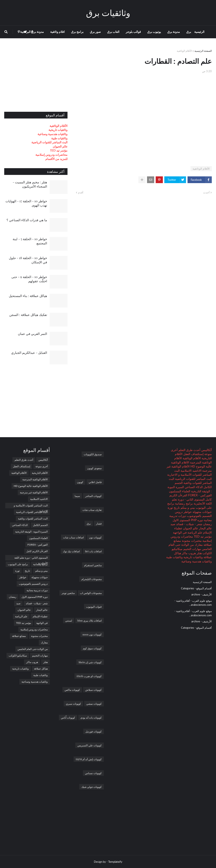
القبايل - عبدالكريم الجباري (29, 353)
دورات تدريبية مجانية (37, 590)
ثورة (170, 508)
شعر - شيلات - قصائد (189, 524)
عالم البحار (205, 528)
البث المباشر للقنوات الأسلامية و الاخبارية (31, 506)
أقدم (81, 192)
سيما (77, 496)
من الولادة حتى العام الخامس (33, 649)
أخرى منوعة (42, 466)
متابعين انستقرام (93, 565)
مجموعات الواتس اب (91, 593)
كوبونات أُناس (68, 718)
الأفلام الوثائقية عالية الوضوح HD (31, 486)
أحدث (206, 192)
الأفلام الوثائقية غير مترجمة (34, 492)
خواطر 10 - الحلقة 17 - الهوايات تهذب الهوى (26, 203)
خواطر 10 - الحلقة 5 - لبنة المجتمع (30, 241)
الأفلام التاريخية (40, 473)
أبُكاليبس (206, 450)
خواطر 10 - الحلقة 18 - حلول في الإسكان (28, 260)
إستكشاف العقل (193, 454)
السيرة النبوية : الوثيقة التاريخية (31, 532)
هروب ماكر (188, 553)
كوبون (80, 482)
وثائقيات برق (108, 13)
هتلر (199, 553)
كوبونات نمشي (94, 704)
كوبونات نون (95, 537)
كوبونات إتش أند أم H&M (89, 759)
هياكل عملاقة (41, 669)
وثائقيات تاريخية (58, 130)
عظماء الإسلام (40, 616)
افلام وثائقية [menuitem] (57, 32)
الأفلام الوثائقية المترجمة (35, 479)
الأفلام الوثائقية (184, 51)
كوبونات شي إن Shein (90, 662)
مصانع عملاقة (19, 636)
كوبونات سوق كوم (92, 648)
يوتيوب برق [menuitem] (154, 32)
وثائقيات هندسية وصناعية (53, 134)
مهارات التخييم (192, 549)
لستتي (69, 620)
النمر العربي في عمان (32, 334)
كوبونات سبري (73, 704)
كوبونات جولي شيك (92, 787)
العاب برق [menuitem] (113, 32)
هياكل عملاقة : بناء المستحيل (28, 296)
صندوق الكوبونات (93, 454)
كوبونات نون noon (92, 634)
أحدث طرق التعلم (189, 450)
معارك (198, 545)
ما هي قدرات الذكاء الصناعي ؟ (27, 220)
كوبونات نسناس (93, 773)
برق (89, 523)
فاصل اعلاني (95, 482)
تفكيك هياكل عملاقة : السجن (28, 315)
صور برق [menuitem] (95, 32)
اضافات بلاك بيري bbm (90, 620)
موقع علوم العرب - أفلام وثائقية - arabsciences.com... (193, 603)
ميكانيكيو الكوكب (18, 656)
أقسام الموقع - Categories (196, 588)
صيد (173, 524)
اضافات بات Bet (93, 551)
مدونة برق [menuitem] (174, 32)
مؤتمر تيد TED (59, 150)
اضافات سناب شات (73, 537)
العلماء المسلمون (180, 491)
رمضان (207, 524)
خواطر (187, 512)
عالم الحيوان (60, 146)
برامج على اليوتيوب (18, 564)
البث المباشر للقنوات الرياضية (49, 142)
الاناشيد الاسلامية (191, 471)
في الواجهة (180, 532)
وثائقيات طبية (59, 138)
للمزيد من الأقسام (56, 159)
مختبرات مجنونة (191, 541)
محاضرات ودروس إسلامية (51, 155)
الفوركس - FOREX (200, 495)
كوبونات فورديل (94, 731)
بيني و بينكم (187, 508)
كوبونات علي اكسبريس (90, 745)
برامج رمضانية (184, 503)
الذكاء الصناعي (193, 487)
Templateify (115, 862)
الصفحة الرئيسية (203, 51)
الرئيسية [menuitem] (199, 32)
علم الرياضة (194, 532)
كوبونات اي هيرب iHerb (89, 676)
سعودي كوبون (94, 468)
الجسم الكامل (40, 525)
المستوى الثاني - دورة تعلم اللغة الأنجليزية (31, 558)
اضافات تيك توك (71, 551)
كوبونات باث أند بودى (91, 718)
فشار (99, 523)
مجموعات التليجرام (92, 579)
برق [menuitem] (189, 32)
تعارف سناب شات (92, 510)
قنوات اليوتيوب (94, 607)
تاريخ (176, 508)
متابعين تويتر (68, 593)
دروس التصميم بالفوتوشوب (33, 584)
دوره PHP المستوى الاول (188, 520)
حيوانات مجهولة (202, 512)
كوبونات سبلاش (93, 690)
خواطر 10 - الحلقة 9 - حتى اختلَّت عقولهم (29, 279)
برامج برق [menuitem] (77, 32)
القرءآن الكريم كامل (37, 551)
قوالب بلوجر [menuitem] (133, 32)
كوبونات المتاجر (93, 496)
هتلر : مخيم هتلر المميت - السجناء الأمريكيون (30, 184)
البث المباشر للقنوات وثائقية (33, 519)
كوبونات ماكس (72, 690)
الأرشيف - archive (202, 594)
